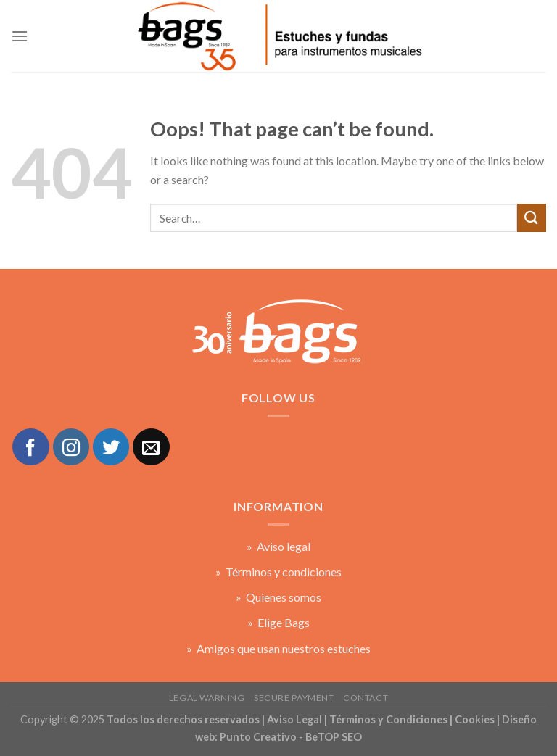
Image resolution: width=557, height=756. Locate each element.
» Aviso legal (278, 546)
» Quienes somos (278, 597)
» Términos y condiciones (278, 572)
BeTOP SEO (334, 737)
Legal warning (207, 698)
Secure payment (294, 698)
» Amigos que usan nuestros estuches (278, 648)
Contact (366, 698)
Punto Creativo (258, 737)
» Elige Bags (278, 622)
